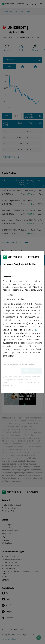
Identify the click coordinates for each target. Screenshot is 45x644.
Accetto (10, 295)
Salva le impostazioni (15, 299)
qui (36, 330)
